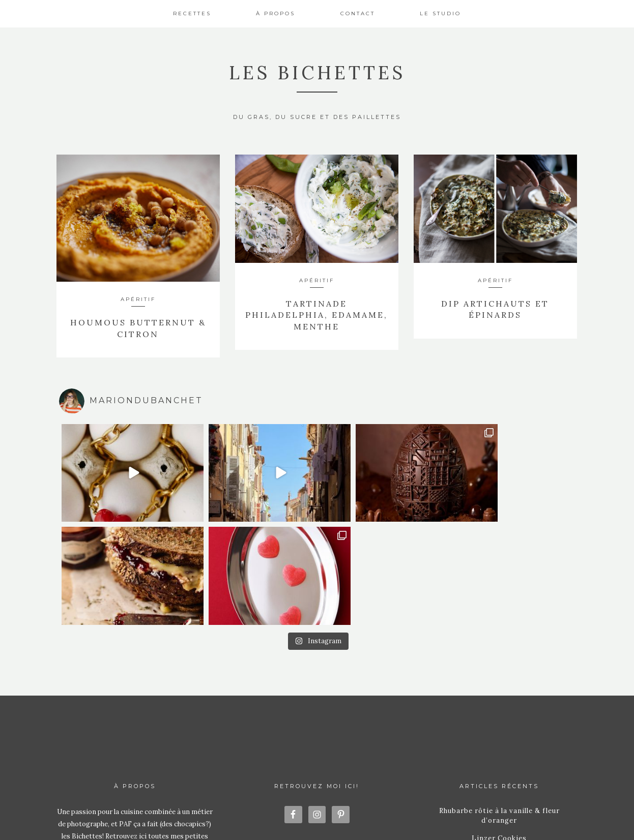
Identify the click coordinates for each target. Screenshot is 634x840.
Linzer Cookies (499, 686)
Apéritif (138, 299)
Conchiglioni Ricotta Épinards (499, 731)
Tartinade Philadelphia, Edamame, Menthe (316, 315)
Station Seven (423, 819)
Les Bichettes (317, 73)
